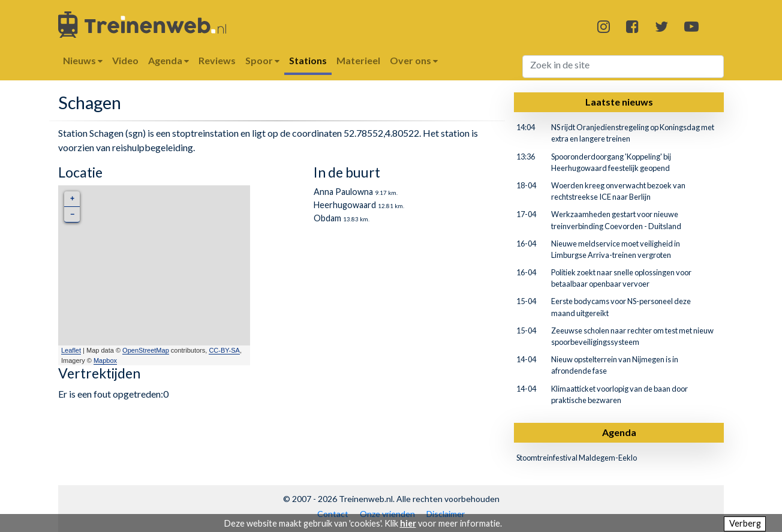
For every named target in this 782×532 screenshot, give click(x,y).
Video (125, 60)
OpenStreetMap (146, 350)
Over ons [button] (414, 60)
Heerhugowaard (345, 205)
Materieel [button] (358, 60)
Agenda (619, 432)
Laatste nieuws (619, 102)
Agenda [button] (169, 60)
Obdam (327, 218)
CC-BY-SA (224, 350)
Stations (308, 60)
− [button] (72, 214)
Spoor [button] (262, 60)
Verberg (745, 523)
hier (408, 523)
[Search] (623, 67)
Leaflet (71, 350)
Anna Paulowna (343, 192)
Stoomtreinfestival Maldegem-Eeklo (577, 458)
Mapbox (105, 360)
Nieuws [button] (83, 60)
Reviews (217, 60)
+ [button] (72, 199)
